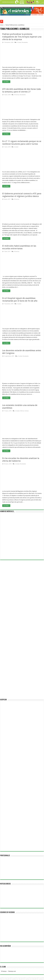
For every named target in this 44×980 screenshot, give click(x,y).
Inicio (2, 25)
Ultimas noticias (24, 411)
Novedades (25, 42)
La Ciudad (19, 42)
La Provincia (16, 95)
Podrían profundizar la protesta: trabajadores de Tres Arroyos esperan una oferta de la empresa (22, 37)
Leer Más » (6, 82)
